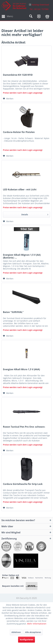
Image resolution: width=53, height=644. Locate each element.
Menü (7, 16)
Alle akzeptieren (33, 632)
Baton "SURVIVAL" (13, 312)
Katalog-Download (40, 5)
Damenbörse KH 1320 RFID (18, 75)
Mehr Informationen (37, 624)
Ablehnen (16, 632)
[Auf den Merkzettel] (8, 99)
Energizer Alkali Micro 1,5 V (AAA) (21, 369)
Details (35, 214)
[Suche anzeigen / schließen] (31, 16)
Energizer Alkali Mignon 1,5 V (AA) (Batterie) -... (22, 256)
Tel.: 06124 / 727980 (39, 9)
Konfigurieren (26, 640)
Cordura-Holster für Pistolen (19, 132)
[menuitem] (39, 7)
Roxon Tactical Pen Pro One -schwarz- (24, 427)
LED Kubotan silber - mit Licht (20, 190)
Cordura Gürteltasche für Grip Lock (23, 484)
